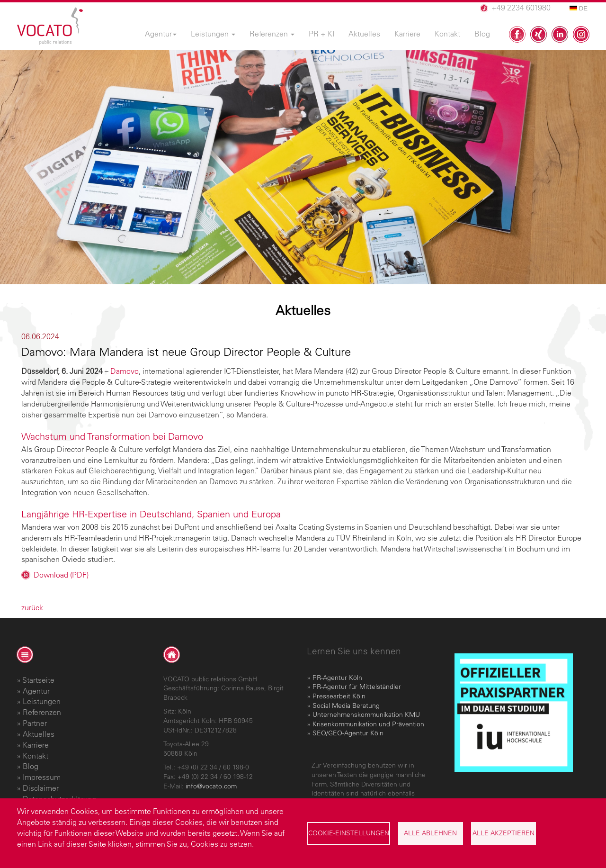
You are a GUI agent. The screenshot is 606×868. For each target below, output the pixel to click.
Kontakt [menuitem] (447, 34)
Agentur (36, 691)
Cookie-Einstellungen (349, 833)
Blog (31, 766)
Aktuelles (39, 734)
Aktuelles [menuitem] (364, 34)
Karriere (36, 745)
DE (579, 8)
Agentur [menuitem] (161, 34)
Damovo (125, 371)
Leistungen (42, 701)
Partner (35, 723)
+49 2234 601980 (521, 8)
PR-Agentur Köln (337, 678)
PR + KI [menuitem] (321, 34)
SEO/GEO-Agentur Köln (348, 733)
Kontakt (36, 756)
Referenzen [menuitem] (272, 34)
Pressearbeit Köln (339, 696)
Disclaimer (41, 788)
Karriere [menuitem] (407, 34)
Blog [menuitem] (482, 34)
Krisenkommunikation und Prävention (368, 724)
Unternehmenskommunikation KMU (366, 714)
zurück (32, 607)
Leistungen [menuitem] (213, 34)
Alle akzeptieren (504, 833)
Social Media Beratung (346, 705)
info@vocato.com (211, 786)
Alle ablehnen (430, 833)
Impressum (42, 777)
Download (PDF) (61, 575)
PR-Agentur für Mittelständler (357, 687)
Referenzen (42, 712)
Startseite (38, 680)
